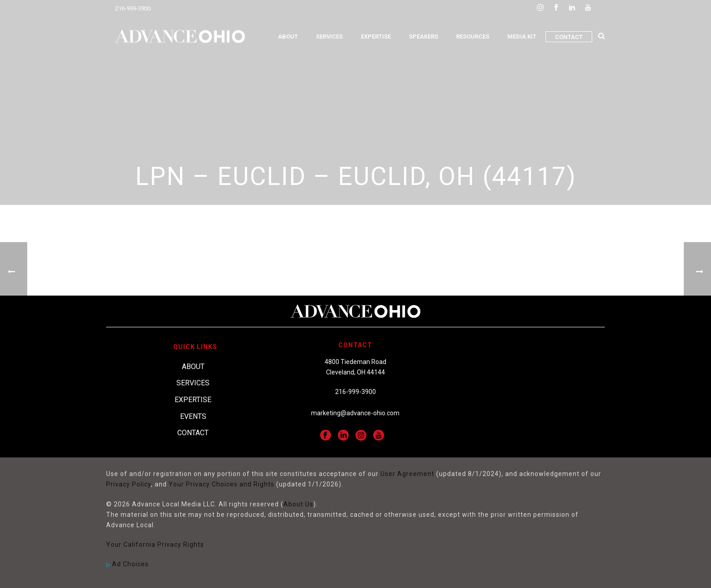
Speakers (424, 36)
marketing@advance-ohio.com (355, 413)
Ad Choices (127, 564)
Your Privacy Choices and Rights (222, 484)
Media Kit (522, 36)
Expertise (376, 36)
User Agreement (407, 474)
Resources (473, 36)
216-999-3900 (133, 8)
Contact (569, 37)
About (288, 36)
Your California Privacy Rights (155, 544)
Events (193, 416)
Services (329, 36)
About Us (298, 504)
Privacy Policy (129, 484)
